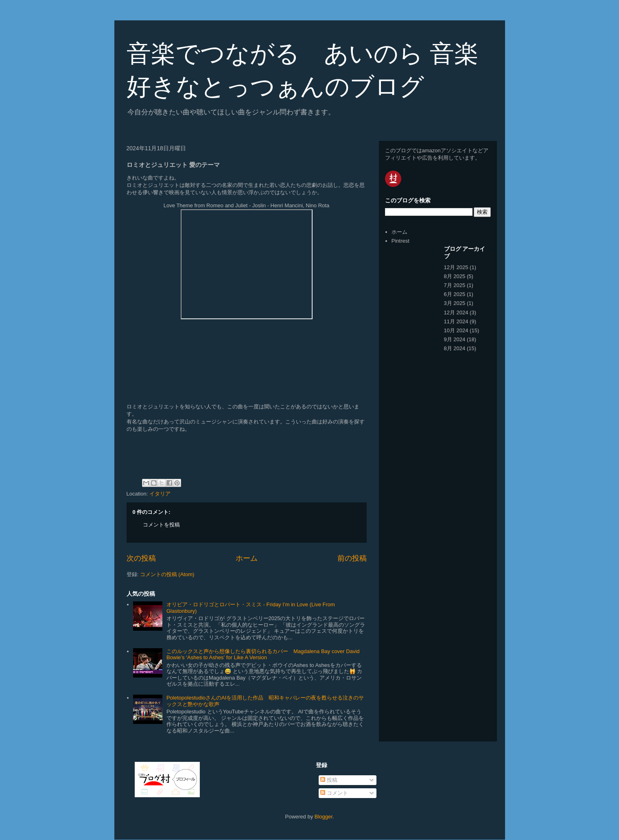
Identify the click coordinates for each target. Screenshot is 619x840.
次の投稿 (141, 558)
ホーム (247, 558)
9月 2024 (455, 339)
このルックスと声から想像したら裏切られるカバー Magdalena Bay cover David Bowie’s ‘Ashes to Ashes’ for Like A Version (263, 655)
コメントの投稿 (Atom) (167, 574)
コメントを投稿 (161, 525)
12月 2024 (456, 313)
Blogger (324, 817)
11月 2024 (456, 321)
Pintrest (400, 241)
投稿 (329, 780)
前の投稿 (352, 558)
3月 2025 (455, 303)
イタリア (160, 494)
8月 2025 (455, 276)
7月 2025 (455, 285)
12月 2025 (456, 267)
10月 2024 (456, 330)
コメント (334, 793)
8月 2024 (455, 348)
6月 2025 (455, 294)
